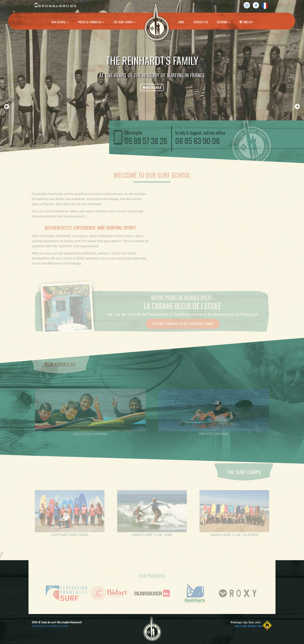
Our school (60, 22)
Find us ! (246, 22)
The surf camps (124, 22)
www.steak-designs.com (248, 626)
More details (152, 87)
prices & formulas (91, 22)
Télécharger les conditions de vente (50, 626)
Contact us (201, 22)
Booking (224, 22)
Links (181, 22)
